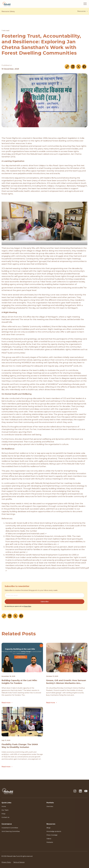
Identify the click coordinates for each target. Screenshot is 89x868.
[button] (85, 4)
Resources (82, 11)
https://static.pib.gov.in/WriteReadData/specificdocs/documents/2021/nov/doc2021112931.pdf (47, 568)
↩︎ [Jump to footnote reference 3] (27, 552)
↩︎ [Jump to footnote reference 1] (46, 534)
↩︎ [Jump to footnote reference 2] (58, 544)
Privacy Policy (27, 606)
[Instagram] (75, 791)
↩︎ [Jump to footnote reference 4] (6, 571)
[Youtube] (86, 791)
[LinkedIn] (80, 791)
